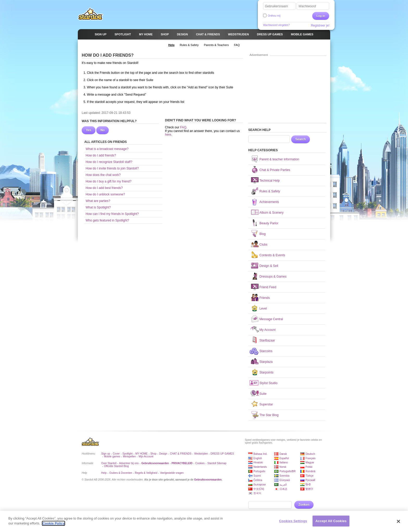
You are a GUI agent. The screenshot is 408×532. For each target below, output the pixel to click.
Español (284, 458)
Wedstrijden (201, 454)
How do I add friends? (101, 155)
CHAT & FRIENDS (181, 454)
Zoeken (304, 505)
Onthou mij (274, 16)
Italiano (284, 462)
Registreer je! (320, 25)
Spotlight (128, 454)
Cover (116, 454)
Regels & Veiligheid (146, 473)
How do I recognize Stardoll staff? (109, 162)
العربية (283, 485)
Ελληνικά (285, 480)
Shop (153, 454)
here (168, 135)
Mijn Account (146, 457)
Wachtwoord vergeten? (276, 25)
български (260, 485)
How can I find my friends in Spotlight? (112, 214)
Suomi (257, 476)
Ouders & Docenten (121, 473)
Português (259, 471)
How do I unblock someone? (105, 194)
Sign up (106, 454)
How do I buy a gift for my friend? (109, 181)
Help (104, 473)
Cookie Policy (53, 524)
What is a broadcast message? (107, 149)
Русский (310, 480)
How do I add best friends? (104, 188)
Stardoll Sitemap (217, 463)
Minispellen (129, 457)
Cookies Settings (293, 522)
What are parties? (98, 201)
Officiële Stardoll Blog (116, 466)
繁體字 (309, 489)
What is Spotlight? (98, 207)
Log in (321, 16)
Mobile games (112, 457)
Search (301, 139)
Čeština (258, 480)
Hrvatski (258, 462)
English (258, 458)
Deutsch (310, 454)
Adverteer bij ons (129, 463)
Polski (309, 467)
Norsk (283, 467)
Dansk (283, 454)
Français (310, 458)
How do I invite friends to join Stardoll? (112, 168)
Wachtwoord (307, 6)
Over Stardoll (109, 463)
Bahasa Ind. (260, 454)
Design (163, 454)
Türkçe (310, 476)
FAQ (183, 127)
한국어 (257, 493)
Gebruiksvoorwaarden (208, 480)
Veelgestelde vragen (172, 473)
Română (310, 471)
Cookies (200, 463)
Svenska (284, 476)
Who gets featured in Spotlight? (107, 220)
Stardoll (91, 14)
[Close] (399, 522)
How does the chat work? (103, 175)
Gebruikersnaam (276, 6)
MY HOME (142, 454)
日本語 (283, 489)
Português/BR (288, 471)
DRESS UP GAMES (222, 454)
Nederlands (260, 467)
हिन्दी (308, 485)
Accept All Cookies (331, 522)
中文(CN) (259, 489)
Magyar (310, 462)
